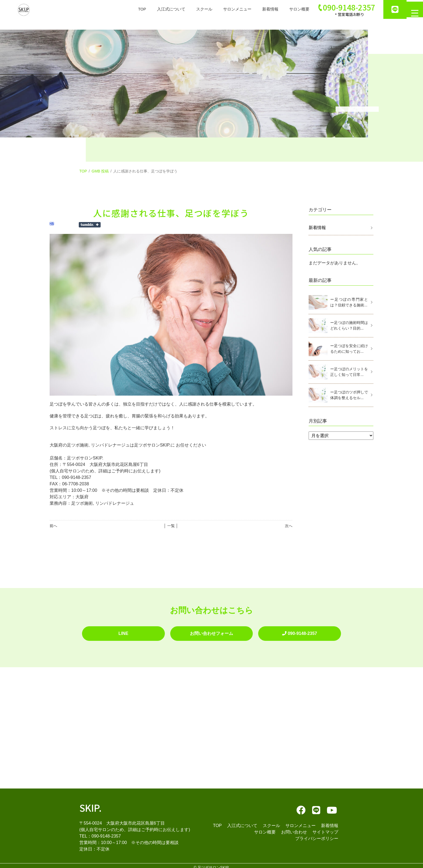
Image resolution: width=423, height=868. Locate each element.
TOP (129, 9)
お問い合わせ (294, 828)
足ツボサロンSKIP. (213, 864)
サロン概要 (294, 9)
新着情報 (263, 9)
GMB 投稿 (100, 171)
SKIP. (91, 803)
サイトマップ (325, 828)
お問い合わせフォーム (211, 632)
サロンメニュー (229, 9)
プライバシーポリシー (317, 834)
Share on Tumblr (90, 225)
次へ (289, 526)
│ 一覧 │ (171, 526)
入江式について (160, 9)
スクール (194, 9)
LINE (123, 632)
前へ (53, 526)
